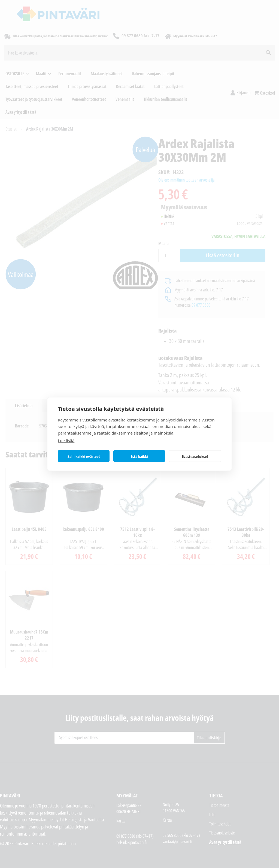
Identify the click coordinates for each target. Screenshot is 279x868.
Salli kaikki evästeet (84, 456)
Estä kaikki (139, 456)
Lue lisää (66, 441)
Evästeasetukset (195, 456)
